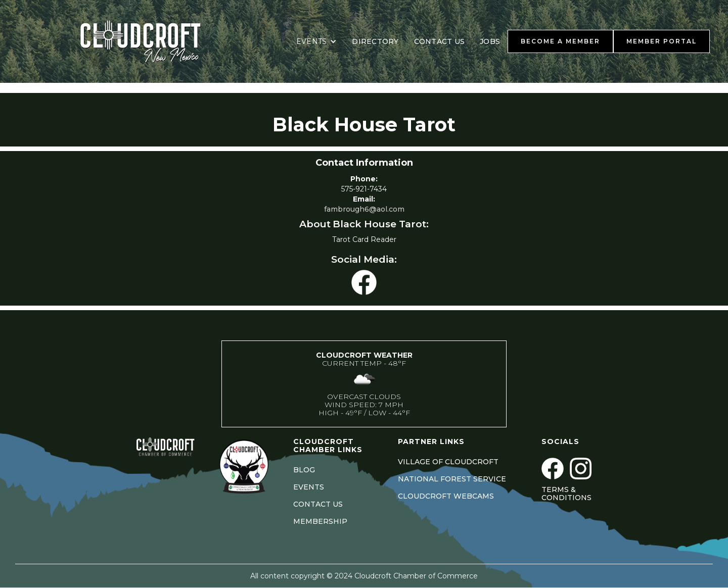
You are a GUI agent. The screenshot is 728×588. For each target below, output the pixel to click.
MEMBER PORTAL (662, 41)
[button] (317, 41)
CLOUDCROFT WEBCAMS (446, 496)
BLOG (304, 470)
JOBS (490, 41)
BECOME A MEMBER (560, 41)
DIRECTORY (375, 41)
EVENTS (309, 487)
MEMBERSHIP (320, 521)
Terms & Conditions (566, 494)
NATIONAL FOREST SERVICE (452, 479)
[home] (153, 41)
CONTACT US (440, 41)
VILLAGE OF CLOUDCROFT (448, 462)
